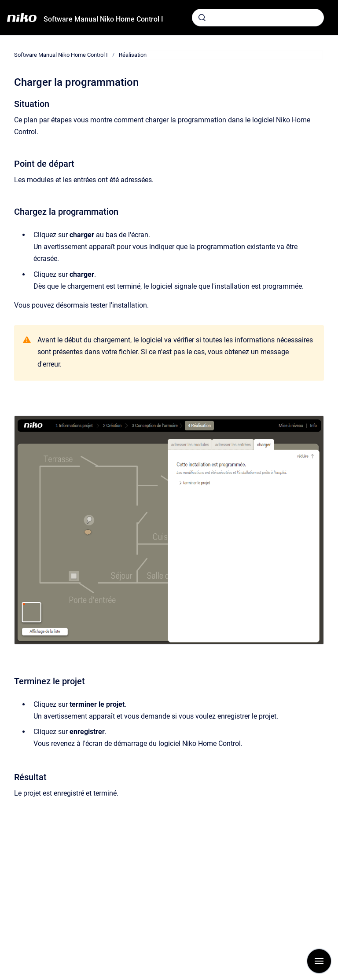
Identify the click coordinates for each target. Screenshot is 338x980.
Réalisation (133, 55)
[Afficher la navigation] (319, 961)
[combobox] (258, 18)
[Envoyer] (202, 18)
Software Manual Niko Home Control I (103, 19)
